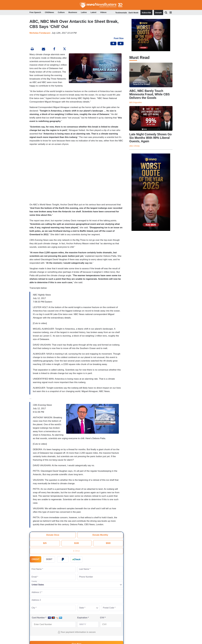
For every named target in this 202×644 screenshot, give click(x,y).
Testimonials (121, 13)
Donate (159, 13)
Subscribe (146, 13)
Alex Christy (134, 146)
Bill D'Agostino (136, 102)
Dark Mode (134, 13)
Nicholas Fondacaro (40, 33)
